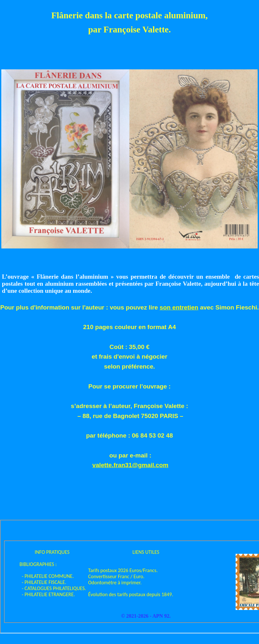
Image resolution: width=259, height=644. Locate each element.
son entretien (179, 307)
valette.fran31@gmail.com (130, 465)
